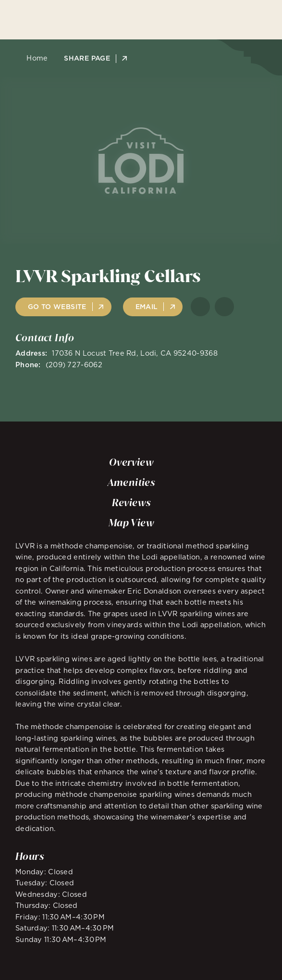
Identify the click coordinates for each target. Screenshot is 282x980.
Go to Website (57, 307)
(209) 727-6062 (74, 365)
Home (34, 58)
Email (147, 307)
